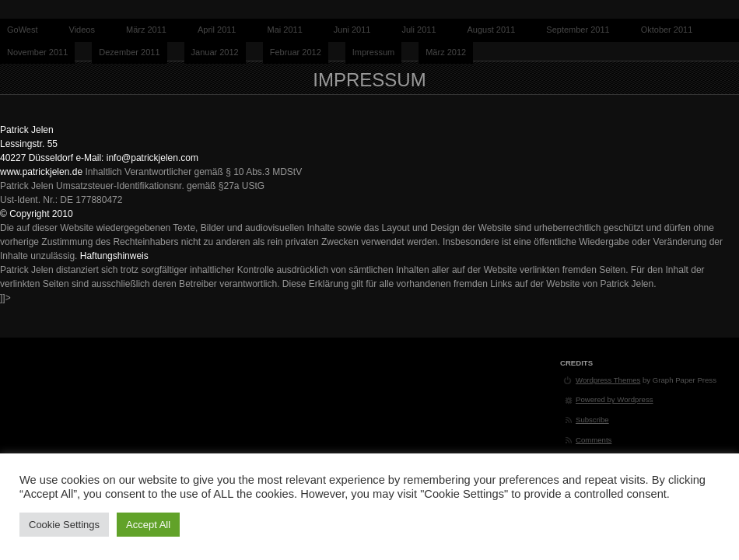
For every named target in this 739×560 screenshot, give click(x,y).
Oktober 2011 (667, 30)
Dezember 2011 (129, 52)
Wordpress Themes (608, 380)
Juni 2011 (352, 30)
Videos (82, 30)
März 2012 (446, 52)
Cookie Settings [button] (64, 525)
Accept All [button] (148, 525)
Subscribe (592, 420)
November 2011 (37, 52)
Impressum (373, 52)
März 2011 (146, 30)
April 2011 (217, 30)
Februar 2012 (296, 52)
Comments (594, 440)
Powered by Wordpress (615, 399)
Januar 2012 (215, 52)
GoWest (23, 30)
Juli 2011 (419, 30)
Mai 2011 (285, 30)
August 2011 (492, 30)
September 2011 (578, 30)
